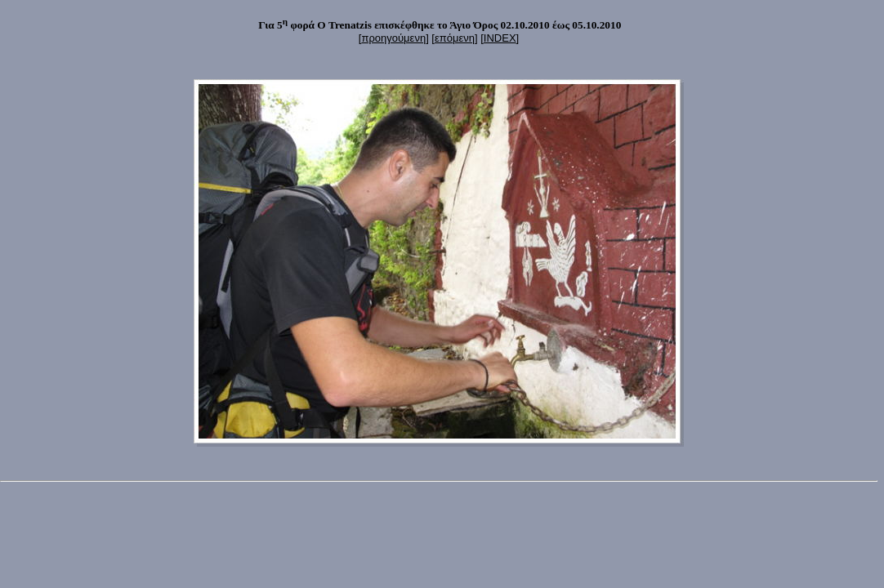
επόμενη (455, 38)
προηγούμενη (393, 38)
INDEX (500, 38)
